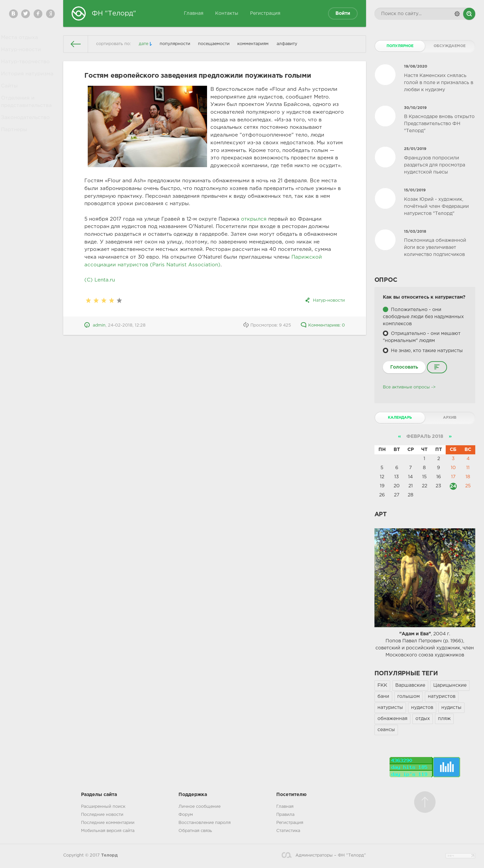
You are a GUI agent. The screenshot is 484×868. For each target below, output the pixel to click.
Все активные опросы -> (409, 387)
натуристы (390, 708)
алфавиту (287, 44)
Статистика (288, 831)
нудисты (451, 708)
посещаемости (214, 44)
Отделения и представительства (27, 115)
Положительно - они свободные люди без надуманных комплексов (423, 317)
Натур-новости (22, 53)
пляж (444, 719)
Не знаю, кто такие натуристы (426, 351)
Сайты (12, 97)
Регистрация (265, 13)
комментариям (253, 44)
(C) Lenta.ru (100, 280)
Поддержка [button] (193, 795)
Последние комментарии (108, 823)
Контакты (227, 13)
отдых (423, 719)
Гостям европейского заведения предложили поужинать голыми (198, 76)
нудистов (422, 708)
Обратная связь (195, 831)
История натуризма (28, 82)
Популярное (400, 46)
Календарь (400, 418)
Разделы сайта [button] (99, 795)
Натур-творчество (26, 68)
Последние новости (102, 815)
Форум (186, 815)
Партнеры (16, 148)
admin (99, 325)
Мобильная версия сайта (108, 831)
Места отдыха (21, 39)
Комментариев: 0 (323, 325)
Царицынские (450, 685)
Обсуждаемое (450, 46)
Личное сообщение (199, 807)
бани (383, 696)
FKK (382, 685)
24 (453, 486)
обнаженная (392, 719)
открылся (254, 219)
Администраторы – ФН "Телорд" (324, 855)
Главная (194, 13)
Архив (450, 418)
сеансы (386, 730)
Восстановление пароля (205, 823)
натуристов (442, 696)
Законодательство (26, 134)
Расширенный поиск (103, 807)
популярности (175, 44)
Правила (285, 815)
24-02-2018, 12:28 (127, 325)
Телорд (109, 855)
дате (144, 44)
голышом (409, 696)
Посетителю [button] (291, 795)
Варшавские (410, 685)
